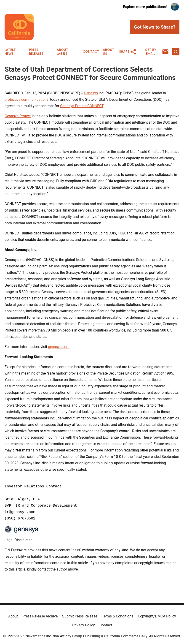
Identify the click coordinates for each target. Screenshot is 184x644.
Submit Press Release (80, 616)
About (13, 616)
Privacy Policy (84, 625)
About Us (109, 52)
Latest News (10, 52)
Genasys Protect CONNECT (82, 106)
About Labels (62, 52)
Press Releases (36, 52)
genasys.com (59, 347)
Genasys (91, 93)
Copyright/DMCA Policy (157, 616)
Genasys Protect (18, 116)
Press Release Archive (40, 616)
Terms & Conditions (117, 616)
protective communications (27, 99)
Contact (91, 52)
